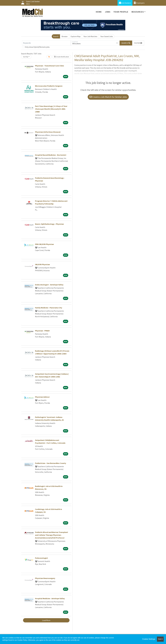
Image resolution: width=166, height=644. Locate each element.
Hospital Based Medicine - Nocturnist (51, 155)
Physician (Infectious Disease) (48, 132)
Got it (160, 639)
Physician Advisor (42, 397)
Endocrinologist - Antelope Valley (49, 285)
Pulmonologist (41, 558)
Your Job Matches (90, 36)
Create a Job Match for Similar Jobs (108, 97)
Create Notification (62, 57)
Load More (46, 620)
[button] (138, 43)
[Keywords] (46, 43)
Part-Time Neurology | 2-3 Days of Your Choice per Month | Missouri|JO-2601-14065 (51, 109)
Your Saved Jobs (107, 36)
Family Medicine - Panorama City (49, 308)
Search (56, 36)
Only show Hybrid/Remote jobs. (37, 47)
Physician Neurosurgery (45, 578)
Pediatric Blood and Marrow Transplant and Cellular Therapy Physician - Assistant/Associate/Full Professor (52, 535)
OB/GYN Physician (42, 264)
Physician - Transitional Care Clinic (50, 66)
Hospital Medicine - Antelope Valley (50, 598)
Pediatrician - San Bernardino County (51, 463)
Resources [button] (138, 12)
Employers (139, 3)
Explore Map (76, 36)
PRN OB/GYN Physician (44, 244)
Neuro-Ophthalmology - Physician (49, 224)
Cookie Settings (149, 639)
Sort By (26, 57)
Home (99, 12)
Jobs (108, 12)
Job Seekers (125, 3)
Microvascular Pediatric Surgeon (49, 86)
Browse (65, 36)
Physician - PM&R (42, 331)
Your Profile (121, 12)
